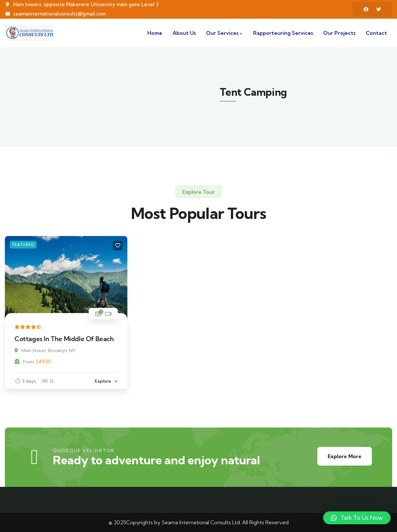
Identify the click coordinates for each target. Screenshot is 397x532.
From (24, 362)
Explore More (345, 456)
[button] (357, 518)
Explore (103, 381)
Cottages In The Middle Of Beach (64, 339)
